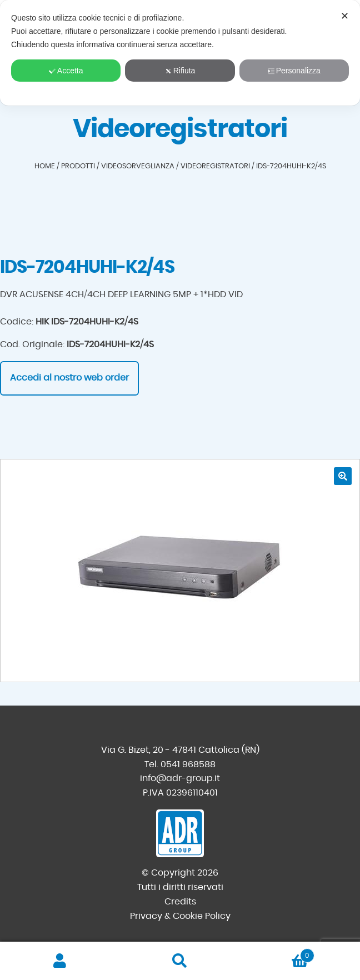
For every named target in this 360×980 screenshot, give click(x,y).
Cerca (180, 961)
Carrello (277, 954)
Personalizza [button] (294, 71)
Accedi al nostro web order (69, 378)
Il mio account (60, 961)
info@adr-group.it (180, 778)
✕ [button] (345, 16)
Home (45, 166)
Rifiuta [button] (180, 71)
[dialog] (180, 53)
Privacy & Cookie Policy (180, 916)
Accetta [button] (66, 71)
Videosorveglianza (138, 166)
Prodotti (78, 166)
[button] (343, 476)
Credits (180, 902)
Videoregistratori (215, 166)
